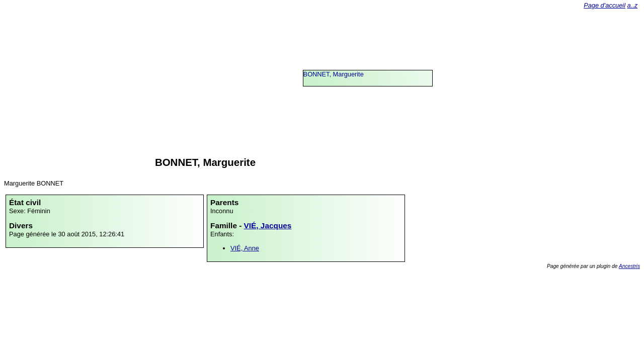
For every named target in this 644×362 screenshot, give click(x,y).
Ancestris (629, 266)
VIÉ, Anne (245, 248)
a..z (633, 5)
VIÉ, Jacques (268, 225)
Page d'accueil (605, 5)
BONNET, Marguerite (334, 74)
